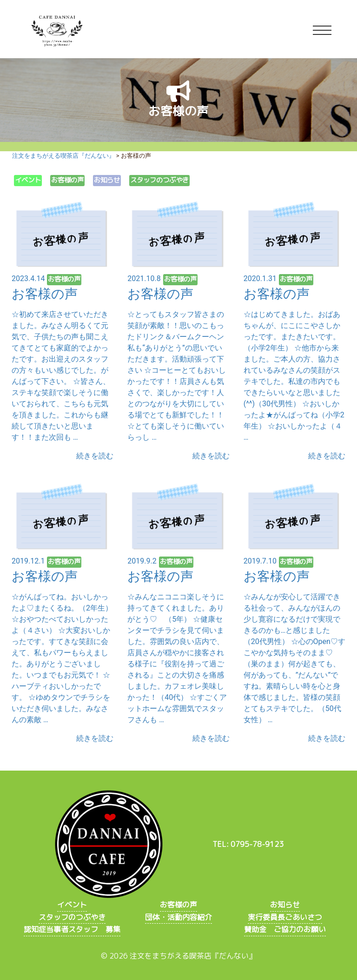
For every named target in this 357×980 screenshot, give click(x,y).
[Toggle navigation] (322, 31)
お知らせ (107, 180)
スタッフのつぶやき (159, 180)
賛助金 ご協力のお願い (285, 929)
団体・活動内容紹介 (178, 917)
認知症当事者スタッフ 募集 (72, 929)
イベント (28, 180)
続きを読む (95, 456)
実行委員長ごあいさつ (285, 917)
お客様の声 (67, 180)
